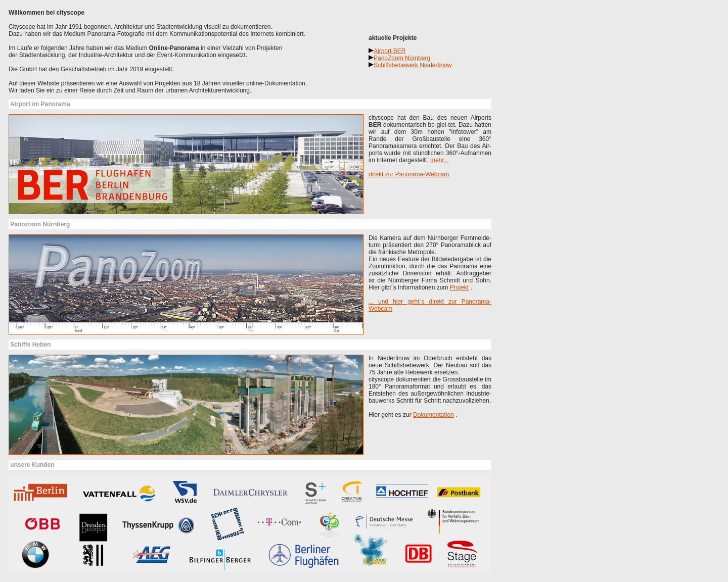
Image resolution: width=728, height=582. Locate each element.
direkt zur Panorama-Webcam (409, 174)
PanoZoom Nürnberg (402, 58)
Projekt (459, 287)
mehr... (440, 160)
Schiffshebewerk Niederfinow (413, 65)
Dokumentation (434, 415)
